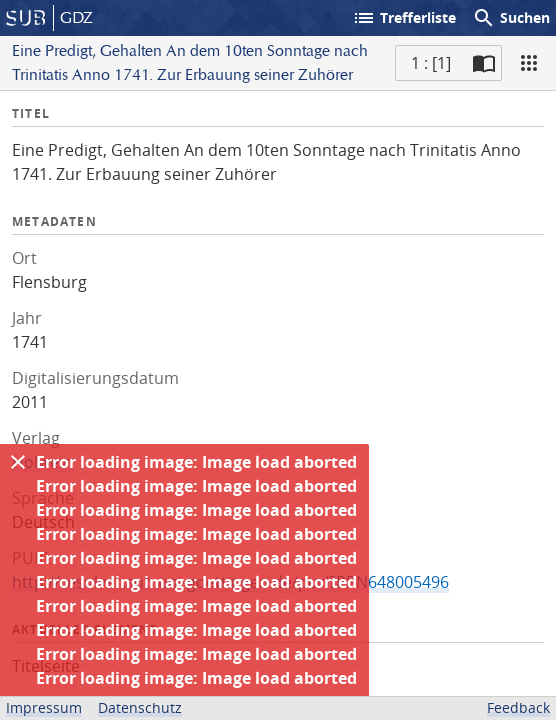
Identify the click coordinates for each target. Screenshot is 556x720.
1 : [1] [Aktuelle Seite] (431, 63)
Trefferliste (404, 18)
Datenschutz (140, 707)
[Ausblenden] (18, 462)
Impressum (44, 707)
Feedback (518, 707)
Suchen (511, 18)
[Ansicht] (529, 63)
